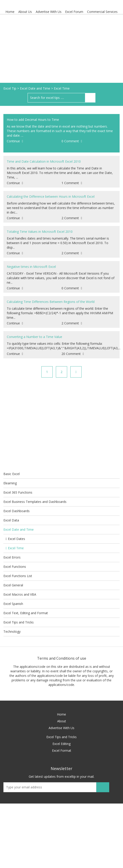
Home (10, 12)
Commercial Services (103, 12)
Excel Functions (15, 567)
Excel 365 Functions (18, 492)
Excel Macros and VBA (20, 594)
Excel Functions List (18, 576)
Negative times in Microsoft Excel (31, 267)
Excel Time (15, 548)
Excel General (13, 585)
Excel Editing (61, 744)
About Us (25, 12)
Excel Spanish (13, 604)
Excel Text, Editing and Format (26, 613)
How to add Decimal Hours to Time (33, 120)
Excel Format (62, 750)
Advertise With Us (49, 12)
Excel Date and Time (19, 529)
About (62, 721)
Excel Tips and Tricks (19, 622)
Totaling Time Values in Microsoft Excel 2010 (40, 232)
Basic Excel (12, 474)
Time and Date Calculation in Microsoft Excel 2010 (44, 161)
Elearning (10, 483)
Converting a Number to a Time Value (34, 337)
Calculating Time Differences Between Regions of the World (51, 302)
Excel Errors (12, 557)
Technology (12, 631)
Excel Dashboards (17, 511)
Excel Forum (74, 12)
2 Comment (72, 218)
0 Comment (72, 141)
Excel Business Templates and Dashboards (35, 502)
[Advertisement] (61, 49)
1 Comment (72, 183)
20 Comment (73, 354)
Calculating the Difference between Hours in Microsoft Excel (51, 196)
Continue (15, 141)
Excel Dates (15, 539)
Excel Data (11, 520)
